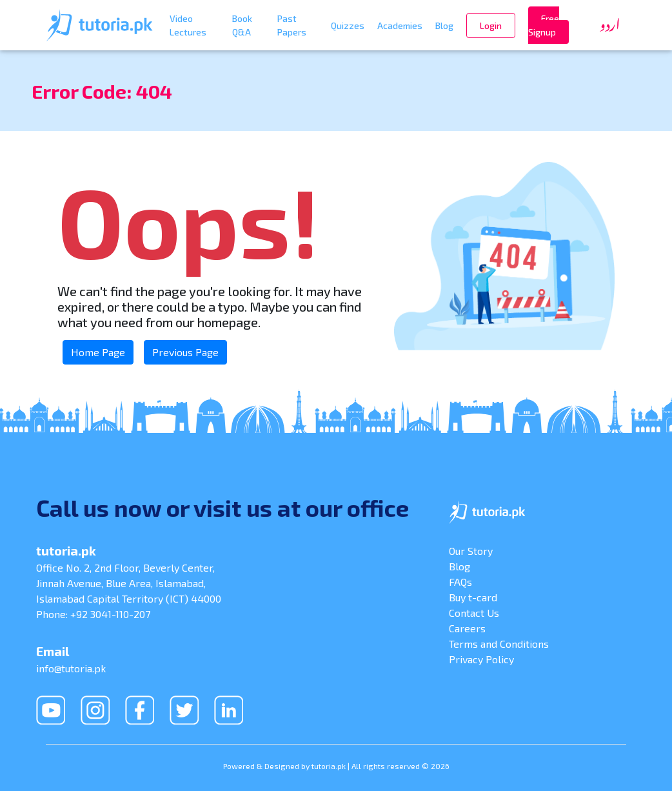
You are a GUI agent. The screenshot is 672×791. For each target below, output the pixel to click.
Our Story (471, 551)
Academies (400, 25)
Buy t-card (473, 597)
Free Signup (544, 25)
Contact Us (474, 613)
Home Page (98, 352)
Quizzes (348, 25)
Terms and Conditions (499, 644)
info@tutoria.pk (71, 668)
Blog (444, 25)
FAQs (460, 582)
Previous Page (185, 352)
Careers (467, 628)
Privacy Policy (481, 659)
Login (491, 25)
